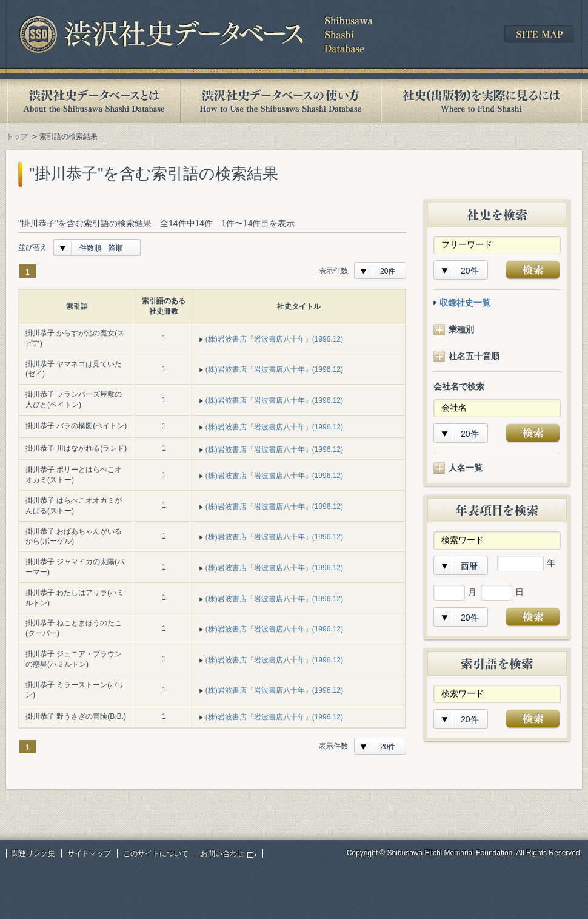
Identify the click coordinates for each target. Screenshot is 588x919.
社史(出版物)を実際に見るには (481, 101)
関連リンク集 (33, 853)
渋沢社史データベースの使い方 (281, 101)
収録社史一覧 (465, 303)
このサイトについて (156, 853)
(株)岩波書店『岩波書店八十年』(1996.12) (274, 339)
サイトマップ (89, 853)
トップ (17, 136)
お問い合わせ (222, 853)
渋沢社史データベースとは (93, 101)
